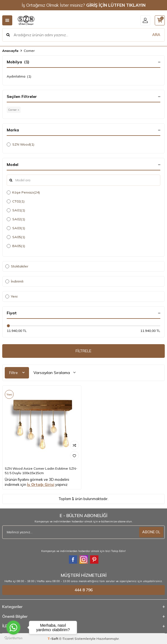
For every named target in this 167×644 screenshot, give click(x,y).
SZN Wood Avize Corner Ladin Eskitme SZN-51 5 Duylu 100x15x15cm (41, 471)
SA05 (16, 237)
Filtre (17, 373)
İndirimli (14, 281)
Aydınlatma (19, 76)
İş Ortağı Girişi (41, 484)
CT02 (16, 201)
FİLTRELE (83, 351)
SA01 (16, 210)
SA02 (16, 219)
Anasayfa (10, 51)
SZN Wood (20, 144)
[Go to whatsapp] (13, 628)
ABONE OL (151, 532)
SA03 (16, 228)
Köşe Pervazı (23, 192)
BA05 (16, 246)
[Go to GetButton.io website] (13, 638)
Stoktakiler (17, 266)
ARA (156, 35)
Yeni (11, 296)
